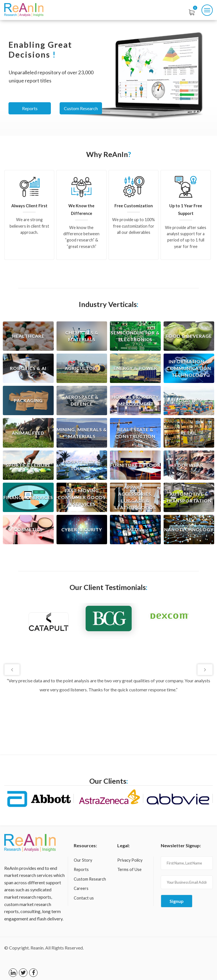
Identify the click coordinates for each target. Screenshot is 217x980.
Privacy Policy (130, 860)
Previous (12, 670)
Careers (81, 888)
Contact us (84, 898)
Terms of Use (129, 869)
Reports (30, 108)
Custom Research (81, 108)
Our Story (83, 860)
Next (205, 670)
